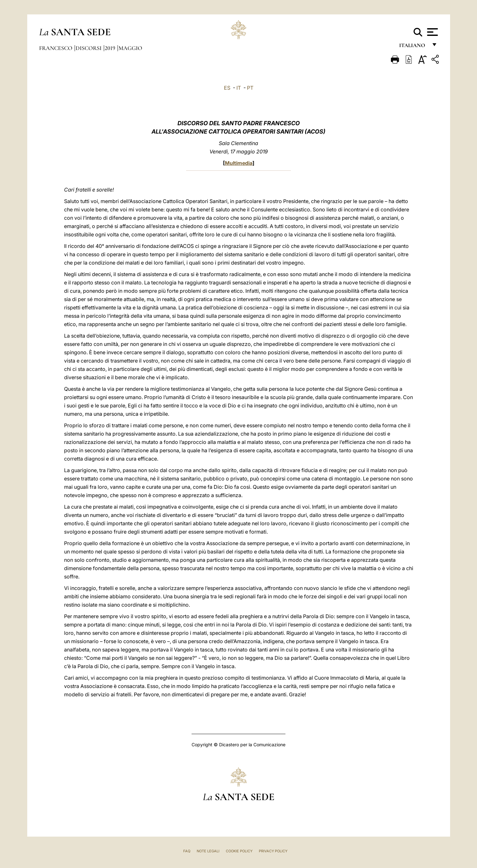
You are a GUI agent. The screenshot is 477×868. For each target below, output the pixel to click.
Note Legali (208, 851)
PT (250, 88)
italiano (413, 47)
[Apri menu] (432, 32)
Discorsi (89, 48)
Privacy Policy (273, 851)
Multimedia (239, 163)
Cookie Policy (239, 851)
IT (239, 88)
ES (227, 88)
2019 (111, 48)
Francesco (56, 48)
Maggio (130, 48)
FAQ (187, 851)
